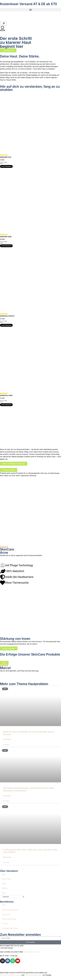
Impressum (6, 914)
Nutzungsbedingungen (33, 975)
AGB (4, 905)
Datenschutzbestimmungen (10, 975)
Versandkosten (6, 164)
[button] (30, 10)
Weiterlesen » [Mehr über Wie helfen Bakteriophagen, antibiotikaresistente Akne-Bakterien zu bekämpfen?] (7, 796)
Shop (4, 874)
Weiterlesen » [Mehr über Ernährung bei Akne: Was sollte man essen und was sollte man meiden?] (7, 857)
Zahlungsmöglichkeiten (10, 928)
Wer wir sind (6, 879)
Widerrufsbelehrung (9, 919)
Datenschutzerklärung (10, 910)
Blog (4, 893)
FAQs (4, 884)
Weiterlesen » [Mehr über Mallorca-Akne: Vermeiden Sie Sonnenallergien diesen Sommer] (7, 740)
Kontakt (5, 888)
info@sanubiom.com (31, 952)
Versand (5, 924)
